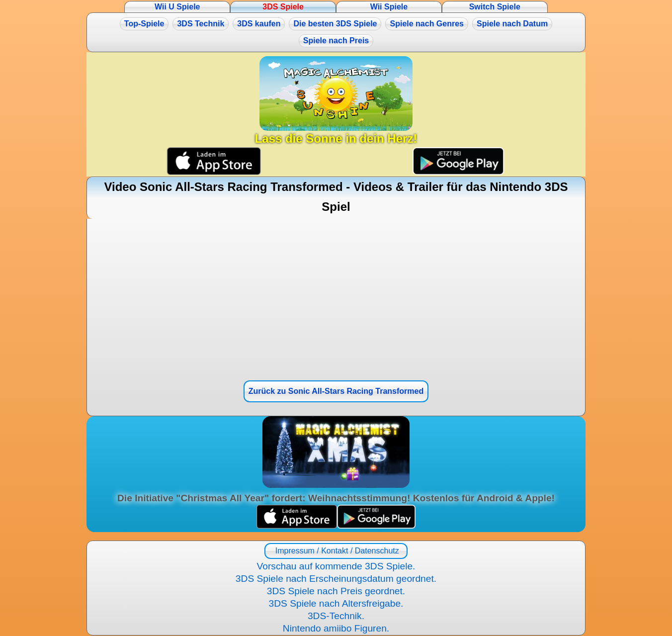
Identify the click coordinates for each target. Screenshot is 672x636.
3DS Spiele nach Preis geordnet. (336, 591)
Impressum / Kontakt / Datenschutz (336, 551)
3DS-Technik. (336, 616)
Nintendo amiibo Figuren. (336, 628)
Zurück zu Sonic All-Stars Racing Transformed (336, 391)
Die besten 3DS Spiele (335, 24)
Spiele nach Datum (512, 24)
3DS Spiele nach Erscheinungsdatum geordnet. (336, 579)
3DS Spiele (283, 7)
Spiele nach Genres (427, 24)
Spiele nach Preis (336, 41)
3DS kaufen (259, 24)
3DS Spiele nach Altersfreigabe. (336, 603)
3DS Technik (201, 24)
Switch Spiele (495, 7)
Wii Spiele (389, 7)
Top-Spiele (144, 24)
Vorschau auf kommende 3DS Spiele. (336, 566)
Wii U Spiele (177, 7)
